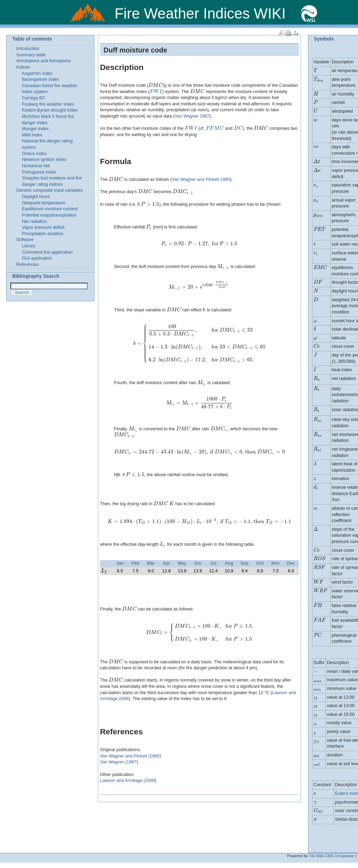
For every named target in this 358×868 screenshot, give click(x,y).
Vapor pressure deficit (43, 227)
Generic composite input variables (49, 190)
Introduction (28, 49)
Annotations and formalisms (43, 61)
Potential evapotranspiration (49, 215)
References (27, 264)
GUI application (37, 258)
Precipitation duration (43, 234)
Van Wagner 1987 (192, 116)
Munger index (35, 129)
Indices (23, 67)
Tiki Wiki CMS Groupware (332, 856)
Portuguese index (39, 172)
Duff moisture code (135, 50)
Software (25, 240)
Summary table (31, 55)
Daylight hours (36, 197)
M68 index (32, 135)
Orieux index (34, 154)
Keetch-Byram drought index (50, 110)
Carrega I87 (34, 98)
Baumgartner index (41, 79)
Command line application (47, 252)
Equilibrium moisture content (50, 209)
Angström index (37, 73)
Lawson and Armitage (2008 (127, 781)
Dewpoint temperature (44, 203)
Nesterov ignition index (44, 160)
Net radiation (34, 221)
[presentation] (155, 85)
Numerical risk (36, 166)
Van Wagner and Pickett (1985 (130, 756)
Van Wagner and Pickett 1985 (201, 179)
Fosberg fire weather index (48, 104)
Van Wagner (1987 (118, 762)
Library (29, 246)
